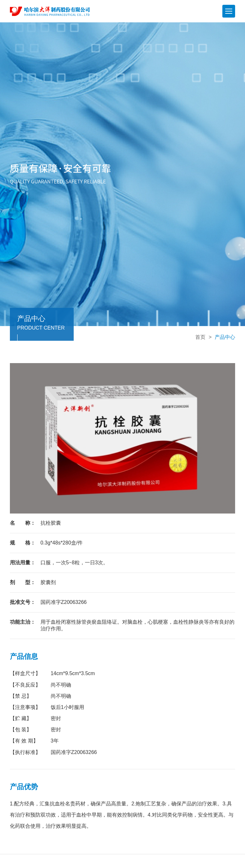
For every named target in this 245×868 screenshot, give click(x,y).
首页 (200, 337)
